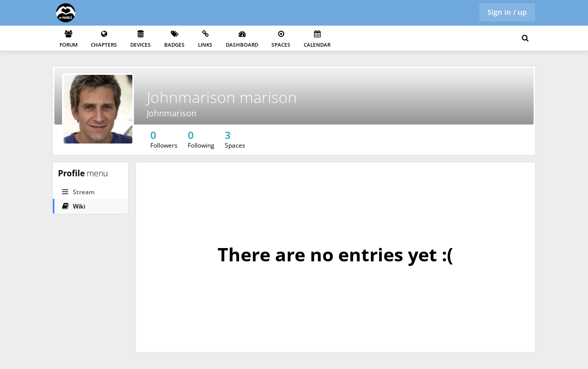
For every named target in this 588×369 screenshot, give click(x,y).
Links (205, 39)
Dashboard (242, 39)
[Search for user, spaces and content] (525, 38)
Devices (141, 39)
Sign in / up (507, 12)
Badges (174, 39)
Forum (68, 39)
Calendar (317, 39)
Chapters (104, 39)
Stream (78, 192)
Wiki (74, 206)
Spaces (281, 39)
